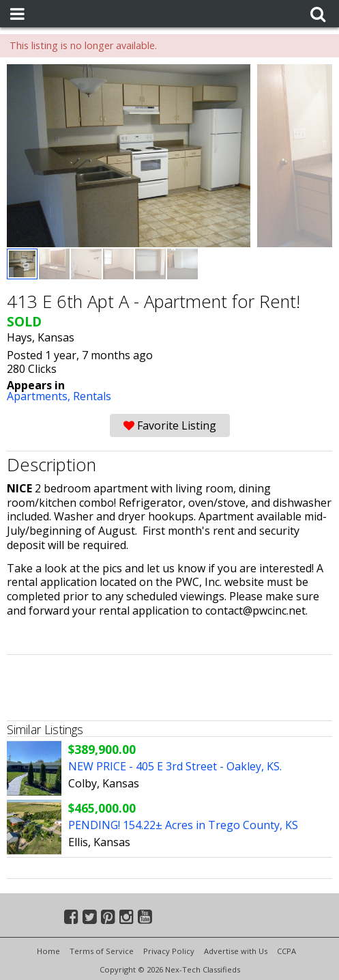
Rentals (92, 396)
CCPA (286, 951)
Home (48, 951)
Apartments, (40, 396)
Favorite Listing (170, 425)
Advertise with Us (236, 951)
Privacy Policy (169, 951)
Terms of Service (102, 951)
